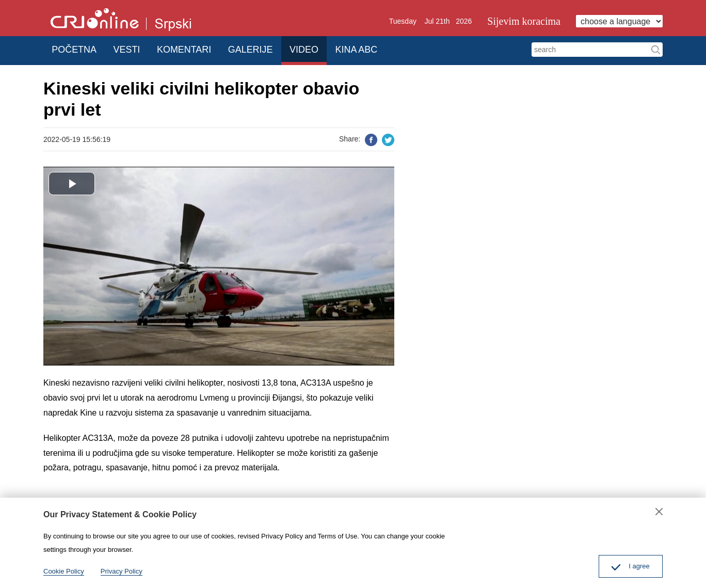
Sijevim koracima (524, 21)
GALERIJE (266, 49)
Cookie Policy (64, 571)
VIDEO (325, 49)
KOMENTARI (196, 49)
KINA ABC (382, 49)
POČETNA (76, 49)
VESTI (134, 49)
